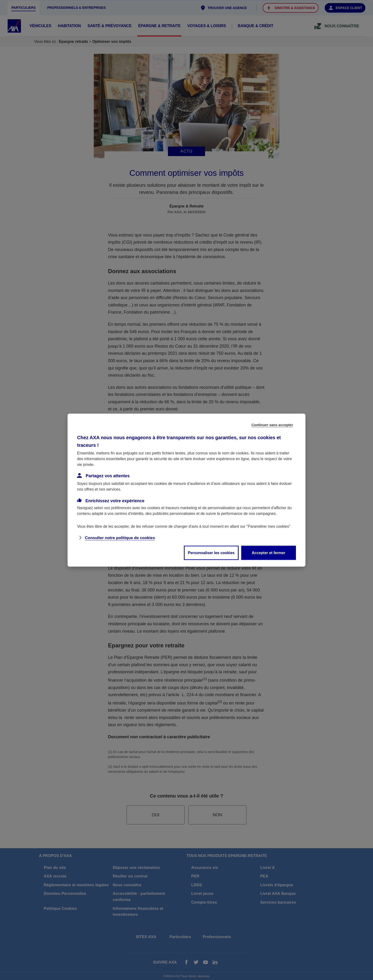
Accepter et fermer (268, 553)
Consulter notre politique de (120, 538)
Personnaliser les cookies (211, 553)
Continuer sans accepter (272, 425)
